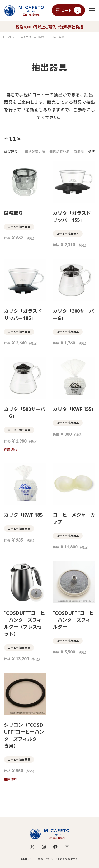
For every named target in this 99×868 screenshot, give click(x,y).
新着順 (79, 151)
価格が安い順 (60, 151)
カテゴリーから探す (32, 37)
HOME (7, 37)
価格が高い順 (35, 151)
